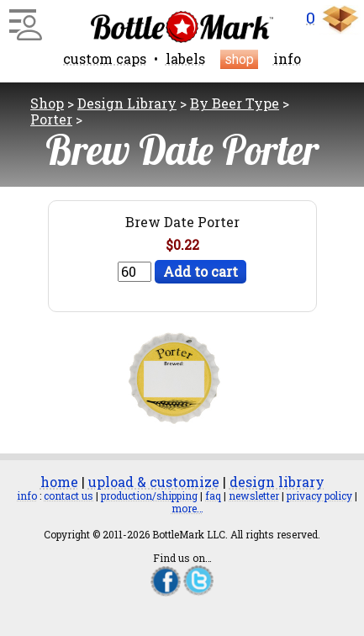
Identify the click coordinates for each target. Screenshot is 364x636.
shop (239, 59)
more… (187, 508)
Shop (47, 103)
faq (213, 496)
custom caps (105, 58)
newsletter (254, 496)
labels (185, 58)
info (287, 58)
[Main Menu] (23, 19)
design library (277, 482)
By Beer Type (235, 103)
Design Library (127, 103)
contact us (69, 496)
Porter (51, 119)
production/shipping (149, 496)
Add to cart (200, 271)
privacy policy (319, 496)
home (59, 482)
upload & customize (154, 482)
